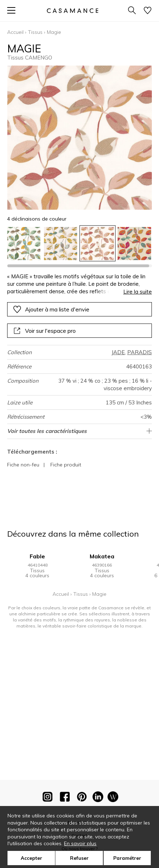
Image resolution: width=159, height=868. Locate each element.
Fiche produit (66, 465)
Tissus (35, 32)
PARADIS (140, 352)
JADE (118, 352)
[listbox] (79, 244)
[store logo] (72, 11)
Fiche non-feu (23, 465)
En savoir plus (80, 843)
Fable (37, 556)
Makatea (102, 556)
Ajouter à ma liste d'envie (51, 309)
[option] (24, 244)
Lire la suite (138, 292)
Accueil (15, 32)
